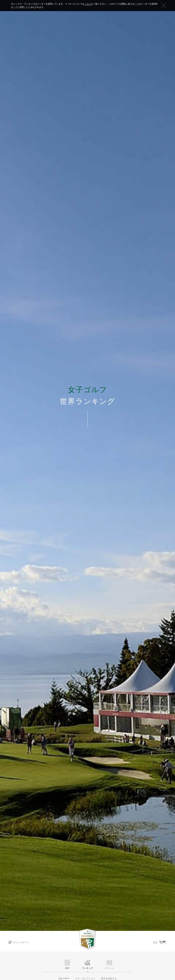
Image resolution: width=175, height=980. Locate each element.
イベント (110, 965)
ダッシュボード (19, 942)
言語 (160, 943)
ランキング (87, 965)
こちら (88, 4)
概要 (67, 965)
